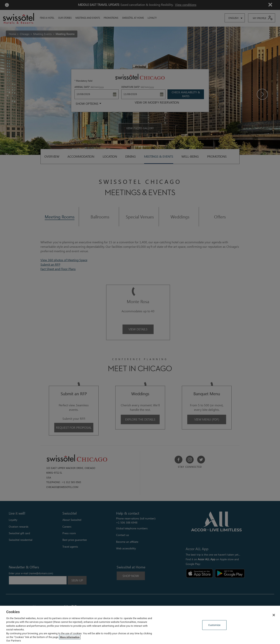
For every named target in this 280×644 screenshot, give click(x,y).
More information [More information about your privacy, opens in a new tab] (70, 637)
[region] (140, 625)
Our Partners (14, 641)
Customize (214, 625)
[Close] (274, 615)
